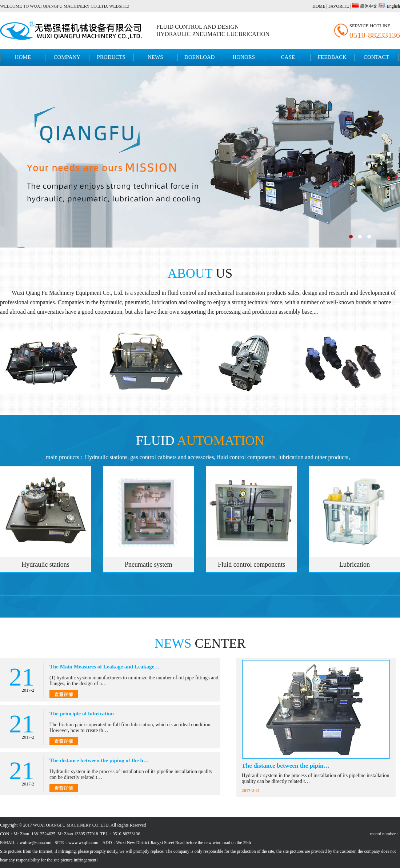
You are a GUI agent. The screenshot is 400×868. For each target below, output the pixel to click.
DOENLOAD (199, 57)
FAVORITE (339, 6)
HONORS (244, 57)
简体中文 (368, 6)
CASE (288, 57)
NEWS (155, 57)
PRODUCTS (111, 57)
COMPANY (67, 57)
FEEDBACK (332, 57)
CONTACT (376, 57)
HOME (319, 6)
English (393, 6)
